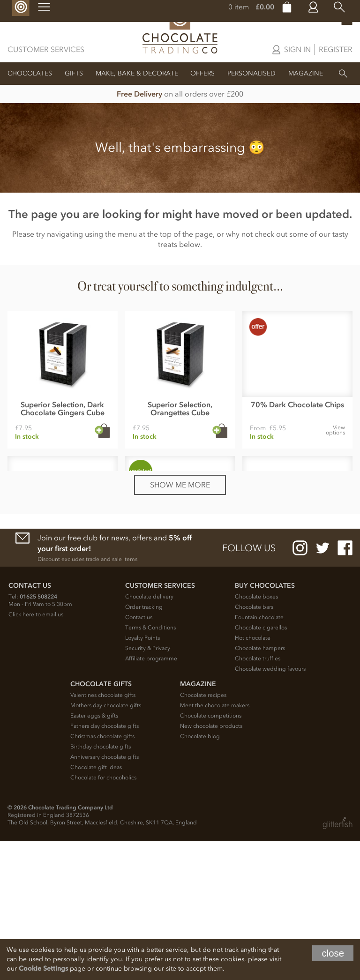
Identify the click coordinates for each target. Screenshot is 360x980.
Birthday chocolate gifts (101, 885)
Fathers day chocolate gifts (105, 865)
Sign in (297, 49)
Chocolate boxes (256, 735)
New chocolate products (211, 865)
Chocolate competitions (211, 854)
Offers (202, 73)
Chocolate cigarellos (261, 766)
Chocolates (30, 73)
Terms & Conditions (150, 766)
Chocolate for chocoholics (103, 916)
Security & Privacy (148, 787)
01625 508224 (38, 735)
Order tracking (144, 746)
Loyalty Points (142, 777)
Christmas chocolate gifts (102, 875)
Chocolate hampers (260, 787)
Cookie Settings (43, 969)
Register (336, 49)
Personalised (251, 73)
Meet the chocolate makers (215, 844)
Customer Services (46, 49)
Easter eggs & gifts (94, 854)
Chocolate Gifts (101, 823)
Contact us (139, 756)
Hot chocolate (253, 777)
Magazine (306, 73)
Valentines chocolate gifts (103, 834)
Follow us (249, 687)
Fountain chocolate (259, 756)
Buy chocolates (265, 724)
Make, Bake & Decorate (137, 73)
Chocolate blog (200, 875)
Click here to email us (36, 753)
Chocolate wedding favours (270, 808)
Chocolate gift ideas (96, 906)
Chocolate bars (254, 746)
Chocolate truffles (258, 797)
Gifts (74, 73)
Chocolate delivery (149, 735)
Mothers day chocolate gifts (106, 844)
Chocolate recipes (203, 834)
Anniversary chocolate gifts (105, 896)
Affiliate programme (151, 797)
